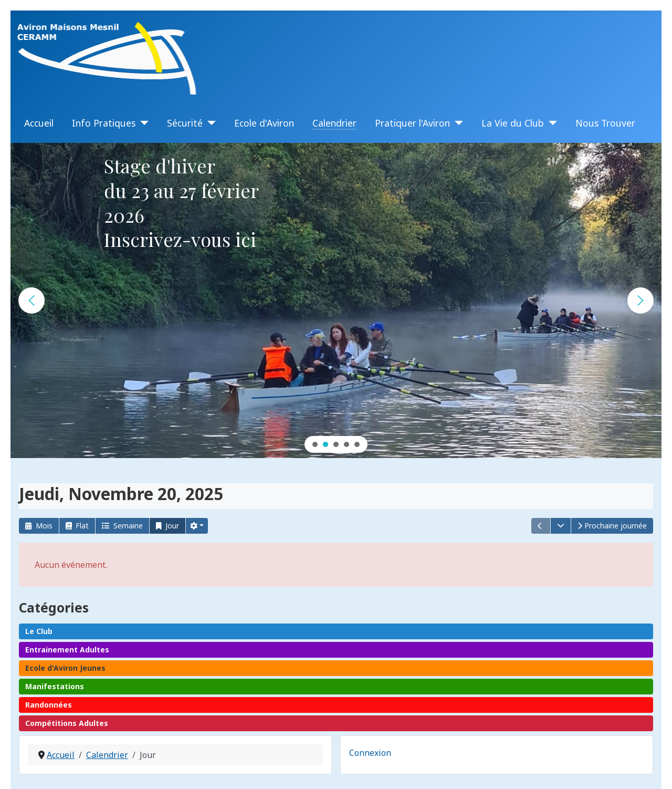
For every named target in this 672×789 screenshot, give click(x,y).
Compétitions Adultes (67, 723)
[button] (31, 300)
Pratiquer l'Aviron (412, 123)
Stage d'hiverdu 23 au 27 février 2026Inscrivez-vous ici (181, 203)
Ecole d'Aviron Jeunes (65, 668)
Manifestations (55, 686)
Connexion (370, 753)
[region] (336, 300)
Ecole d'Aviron (264, 123)
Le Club (39, 631)
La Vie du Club (513, 123)
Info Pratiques (104, 123)
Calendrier (334, 123)
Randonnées (49, 705)
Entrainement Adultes (67, 650)
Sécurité (185, 123)
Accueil (39, 123)
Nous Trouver (605, 123)
